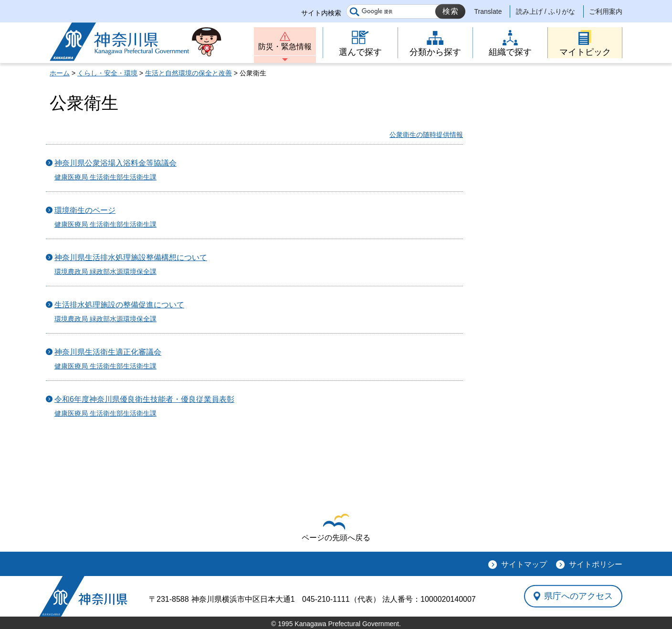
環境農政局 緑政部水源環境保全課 (105, 272)
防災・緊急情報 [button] (285, 47)
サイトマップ (524, 564)
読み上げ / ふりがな (546, 11)
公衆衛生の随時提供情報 (426, 135)
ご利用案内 (606, 11)
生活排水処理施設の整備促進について (119, 305)
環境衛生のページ (85, 210)
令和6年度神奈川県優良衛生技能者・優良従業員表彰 (144, 399)
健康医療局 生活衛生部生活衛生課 (105, 177)
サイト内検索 (321, 13)
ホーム (60, 73)
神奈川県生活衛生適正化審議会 (108, 352)
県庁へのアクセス (578, 596)
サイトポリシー (596, 564)
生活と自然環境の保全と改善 (189, 73)
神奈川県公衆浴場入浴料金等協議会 (115, 163)
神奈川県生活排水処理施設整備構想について (131, 257)
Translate (488, 11)
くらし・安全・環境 (107, 73)
